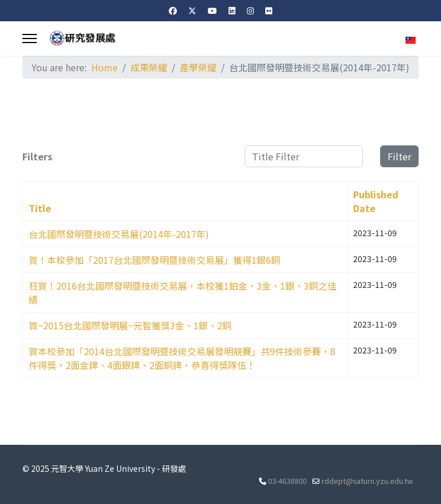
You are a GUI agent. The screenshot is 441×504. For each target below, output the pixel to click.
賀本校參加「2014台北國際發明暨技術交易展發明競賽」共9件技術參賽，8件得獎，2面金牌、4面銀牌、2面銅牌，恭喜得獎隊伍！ (182, 358)
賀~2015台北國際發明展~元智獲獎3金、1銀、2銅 (130, 325)
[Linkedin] (232, 10)
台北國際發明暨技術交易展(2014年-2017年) (119, 234)
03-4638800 (287, 481)
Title (40, 208)
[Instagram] (250, 10)
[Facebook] (173, 10)
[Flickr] (269, 10)
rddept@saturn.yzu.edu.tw (367, 481)
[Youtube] (212, 10)
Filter (399, 156)
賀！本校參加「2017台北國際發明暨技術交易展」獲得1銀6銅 (154, 260)
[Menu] (30, 39)
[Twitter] (192, 10)
